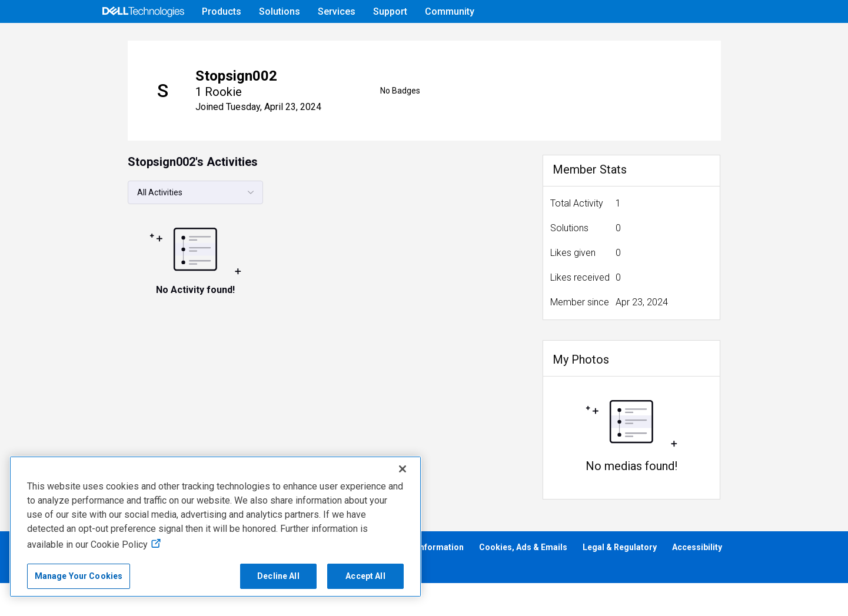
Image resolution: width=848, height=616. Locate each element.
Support (390, 11)
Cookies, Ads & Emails (523, 580)
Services (337, 11)
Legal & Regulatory (620, 580)
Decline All (278, 576)
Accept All (365, 576)
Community (450, 11)
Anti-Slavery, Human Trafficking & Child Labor (101, 599)
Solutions (280, 11)
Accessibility (697, 580)
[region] (215, 527)
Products (222, 11)
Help (674, 39)
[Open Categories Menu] (143, 39)
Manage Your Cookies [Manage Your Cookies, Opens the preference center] (79, 576)
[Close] (403, 469)
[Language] (749, 39)
